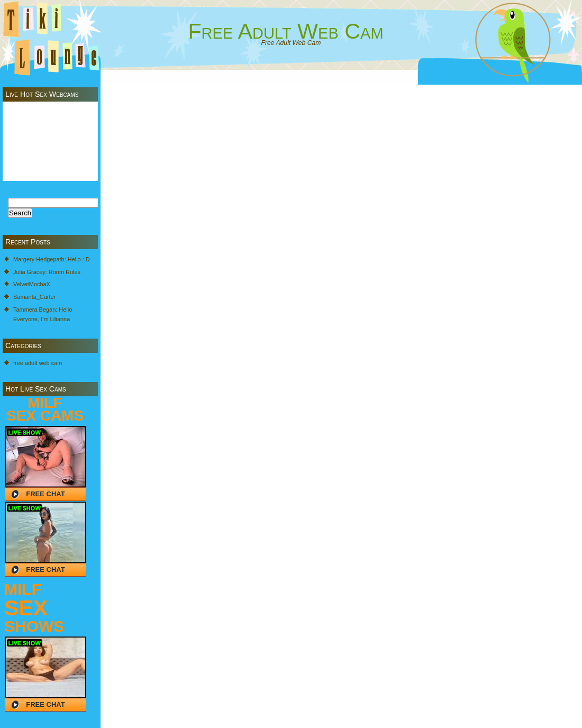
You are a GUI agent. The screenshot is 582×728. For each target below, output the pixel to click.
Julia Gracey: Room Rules (47, 272)
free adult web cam (38, 363)
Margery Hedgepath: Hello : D (52, 259)
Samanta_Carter (34, 297)
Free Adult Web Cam (285, 31)
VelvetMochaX (32, 284)
